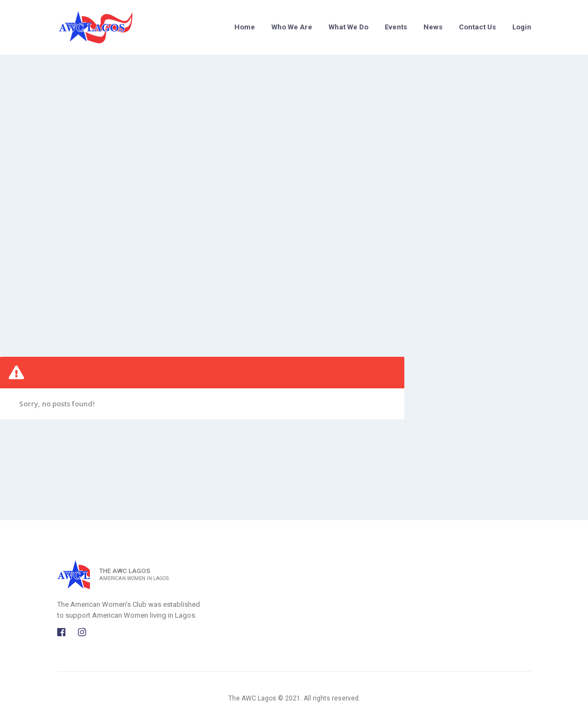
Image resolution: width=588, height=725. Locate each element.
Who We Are (292, 27)
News (433, 27)
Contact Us (477, 27)
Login (522, 27)
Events (396, 27)
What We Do (348, 27)
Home (245, 27)
